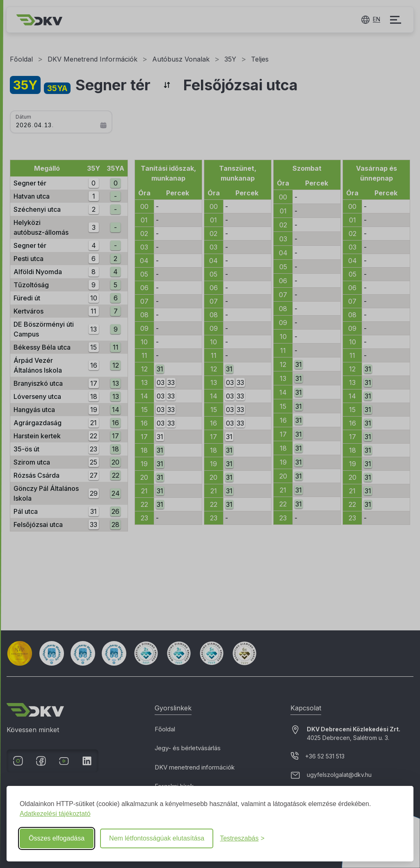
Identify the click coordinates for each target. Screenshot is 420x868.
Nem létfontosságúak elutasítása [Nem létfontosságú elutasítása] (157, 838)
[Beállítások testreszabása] (242, 838)
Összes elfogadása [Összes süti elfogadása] (57, 838)
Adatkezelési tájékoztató (55, 814)
